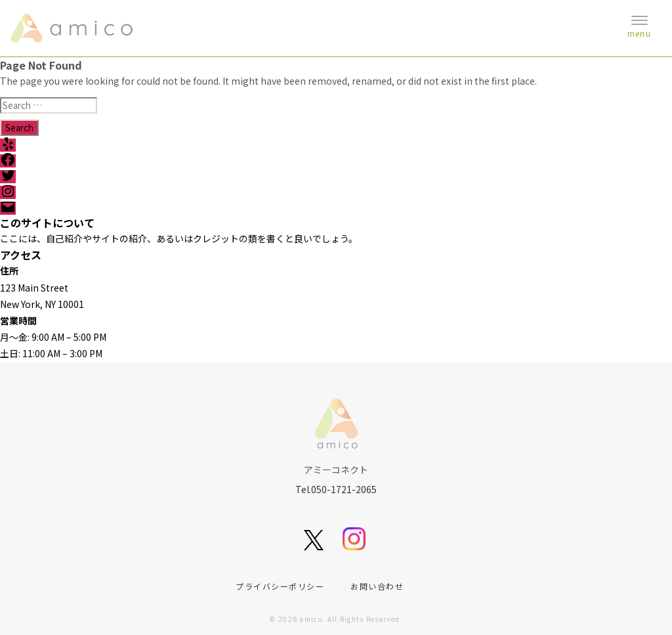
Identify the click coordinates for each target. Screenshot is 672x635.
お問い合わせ (377, 586)
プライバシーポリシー (280, 586)
